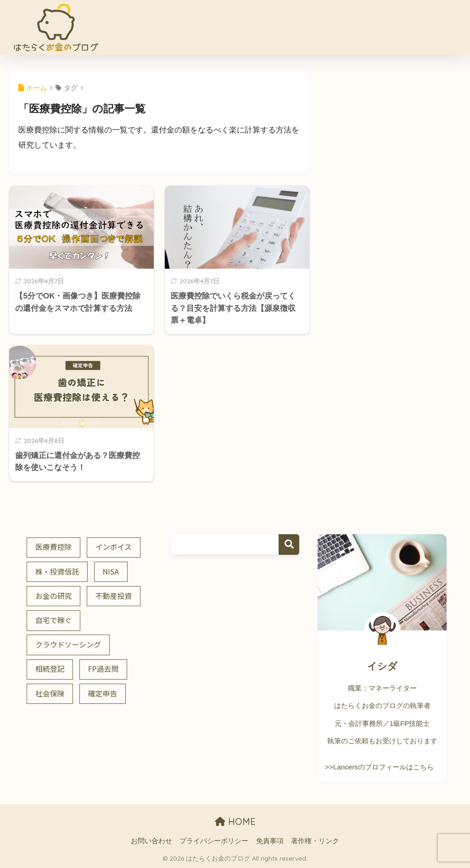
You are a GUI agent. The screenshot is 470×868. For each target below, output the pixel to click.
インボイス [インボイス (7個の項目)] (114, 547)
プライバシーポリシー (214, 841)
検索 (289, 545)
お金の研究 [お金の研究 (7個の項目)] (54, 596)
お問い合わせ (151, 841)
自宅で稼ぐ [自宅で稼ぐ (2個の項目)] (54, 620)
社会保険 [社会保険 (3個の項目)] (50, 694)
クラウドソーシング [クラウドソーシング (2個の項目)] (68, 644)
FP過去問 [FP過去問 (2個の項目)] (104, 669)
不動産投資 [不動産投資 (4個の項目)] (114, 596)
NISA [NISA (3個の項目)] (111, 572)
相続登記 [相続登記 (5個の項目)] (50, 669)
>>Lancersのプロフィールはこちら (379, 767)
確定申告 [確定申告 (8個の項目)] (103, 694)
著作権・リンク (315, 841)
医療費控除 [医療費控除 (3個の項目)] (54, 547)
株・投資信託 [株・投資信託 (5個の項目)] (57, 572)
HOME (235, 821)
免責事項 (270, 841)
